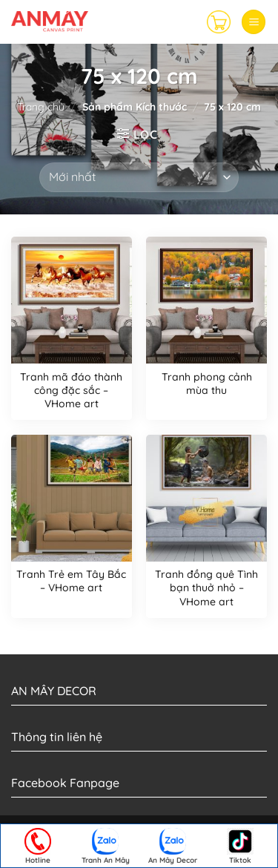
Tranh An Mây (106, 846)
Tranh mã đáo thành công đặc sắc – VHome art (71, 390)
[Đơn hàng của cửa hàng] (139, 177)
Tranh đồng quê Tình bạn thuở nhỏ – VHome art (206, 588)
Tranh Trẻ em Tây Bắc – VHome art (71, 581)
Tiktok (240, 846)
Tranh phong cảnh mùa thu (207, 384)
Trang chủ (41, 107)
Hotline (38, 846)
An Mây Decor (173, 846)
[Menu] (254, 22)
